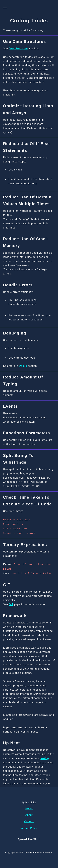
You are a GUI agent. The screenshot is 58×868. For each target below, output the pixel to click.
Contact (29, 821)
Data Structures (19, 49)
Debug (24, 366)
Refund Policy (29, 828)
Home (29, 809)
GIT (11, 604)
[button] (5, 8)
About (29, 815)
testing (45, 758)
